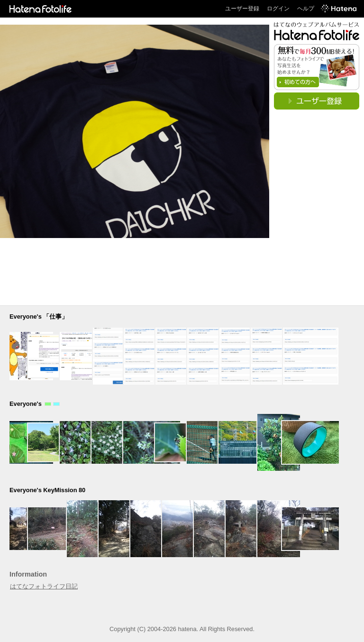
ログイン (278, 9)
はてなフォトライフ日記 (44, 586)
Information (28, 574)
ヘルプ (306, 9)
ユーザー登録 (242, 9)
